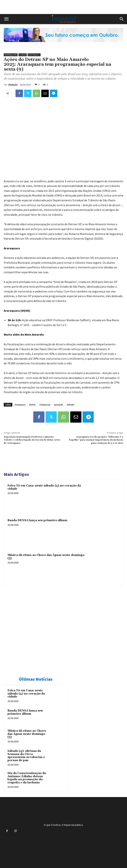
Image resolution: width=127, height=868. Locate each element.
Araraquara (11, 55)
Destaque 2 (34, 55)
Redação (13, 85)
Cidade (23, 55)
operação (58, 405)
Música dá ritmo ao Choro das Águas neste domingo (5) (46, 557)
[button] (6, 19)
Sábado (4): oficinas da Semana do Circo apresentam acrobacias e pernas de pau (26, 756)
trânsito (70, 405)
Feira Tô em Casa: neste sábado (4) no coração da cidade (44, 487)
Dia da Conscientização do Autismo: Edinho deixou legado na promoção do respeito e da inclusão (27, 778)
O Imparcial (45, 405)
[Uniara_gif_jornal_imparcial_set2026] (63, 45)
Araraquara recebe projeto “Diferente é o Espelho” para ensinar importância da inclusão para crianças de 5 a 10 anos (96, 440)
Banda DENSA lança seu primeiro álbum (37, 520)
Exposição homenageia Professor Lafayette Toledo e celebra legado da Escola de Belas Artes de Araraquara (32, 440)
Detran (32, 405)
